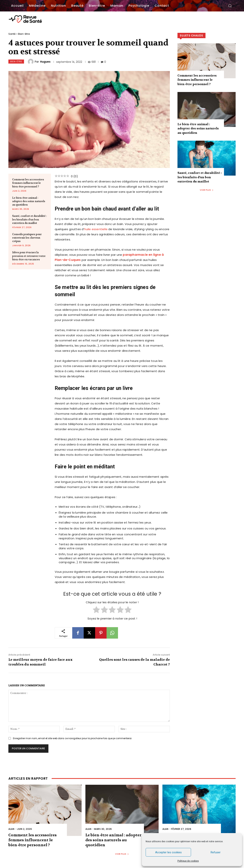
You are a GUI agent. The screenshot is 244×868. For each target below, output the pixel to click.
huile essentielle (96, 229)
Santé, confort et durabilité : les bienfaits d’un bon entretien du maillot (29, 219)
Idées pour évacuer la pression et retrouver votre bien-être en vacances (29, 256)
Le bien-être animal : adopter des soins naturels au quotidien (29, 201)
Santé (12, 34)
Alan (11, 829)
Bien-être (24, 34)
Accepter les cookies (168, 852)
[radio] (96, 610)
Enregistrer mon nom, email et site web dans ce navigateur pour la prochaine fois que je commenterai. (73, 738)
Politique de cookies (188, 861)
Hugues (45, 62)
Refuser (216, 852)
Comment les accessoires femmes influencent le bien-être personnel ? (28, 183)
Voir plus (207, 190)
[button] (230, 6)
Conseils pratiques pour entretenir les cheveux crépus (27, 238)
